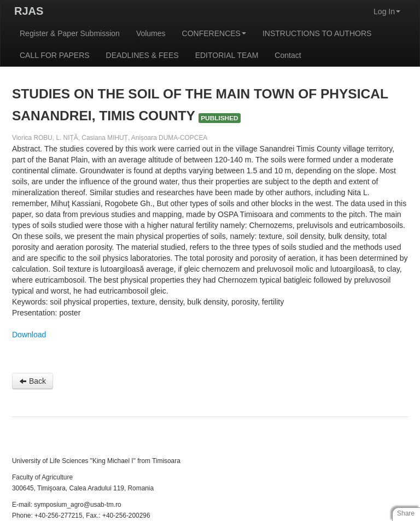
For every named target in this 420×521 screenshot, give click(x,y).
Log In (387, 11)
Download (29, 335)
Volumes (151, 33)
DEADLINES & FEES (142, 55)
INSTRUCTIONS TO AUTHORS (317, 33)
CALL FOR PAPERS (55, 55)
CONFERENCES (214, 33)
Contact (288, 55)
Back (33, 381)
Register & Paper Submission (70, 33)
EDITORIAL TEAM (227, 55)
